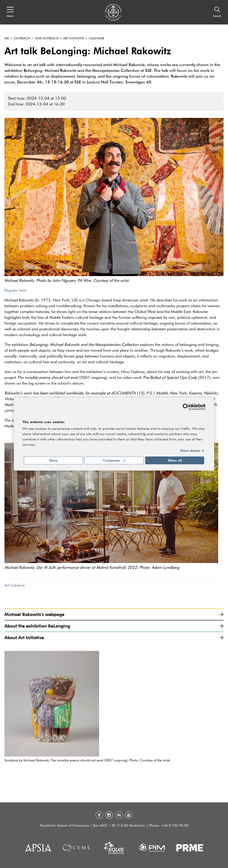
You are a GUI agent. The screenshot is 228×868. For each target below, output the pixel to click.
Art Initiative (74, 38)
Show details (190, 451)
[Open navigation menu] (10, 12)
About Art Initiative (114, 637)
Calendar (96, 38)
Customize (114, 460)
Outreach (22, 38)
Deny (53, 460)
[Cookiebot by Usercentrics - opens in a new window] (186, 407)
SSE (7, 38)
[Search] (217, 12)
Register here (15, 291)
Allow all (175, 460)
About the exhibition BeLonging (114, 626)
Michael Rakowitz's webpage (114, 614)
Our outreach (47, 38)
